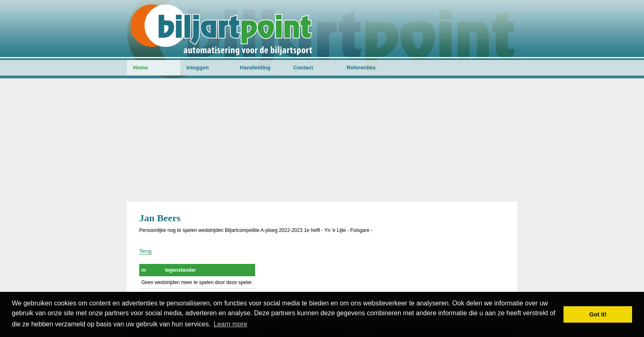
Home (140, 68)
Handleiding (255, 68)
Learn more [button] (230, 324)
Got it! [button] (598, 314)
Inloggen (198, 68)
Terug (145, 251)
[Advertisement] (322, 140)
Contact (303, 68)
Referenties (361, 68)
